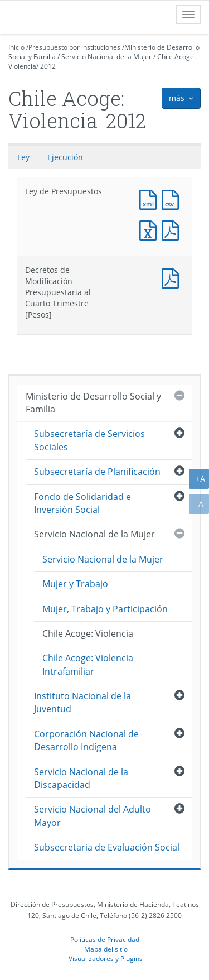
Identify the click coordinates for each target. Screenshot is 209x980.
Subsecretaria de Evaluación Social (107, 847)
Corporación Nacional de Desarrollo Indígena (86, 740)
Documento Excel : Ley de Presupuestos (150, 229)
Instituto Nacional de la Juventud (82, 702)
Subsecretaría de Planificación (97, 472)
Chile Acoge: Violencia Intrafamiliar (88, 664)
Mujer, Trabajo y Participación (105, 609)
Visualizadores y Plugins (106, 958)
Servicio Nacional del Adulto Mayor (93, 816)
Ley (23, 157)
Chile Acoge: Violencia (88, 633)
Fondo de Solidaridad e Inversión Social (82, 503)
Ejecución (65, 157)
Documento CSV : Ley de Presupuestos (173, 198)
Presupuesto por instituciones (74, 47)
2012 (48, 66)
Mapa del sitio (106, 949)
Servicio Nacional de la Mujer (106, 57)
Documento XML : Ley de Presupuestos (150, 198)
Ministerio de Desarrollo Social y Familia (93, 403)
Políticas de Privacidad (105, 939)
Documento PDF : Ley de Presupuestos (173, 229)
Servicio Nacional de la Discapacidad (81, 778)
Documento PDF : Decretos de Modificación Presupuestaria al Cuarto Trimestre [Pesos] (173, 277)
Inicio (16, 47)
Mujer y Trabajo (75, 584)
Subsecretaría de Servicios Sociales (89, 440)
